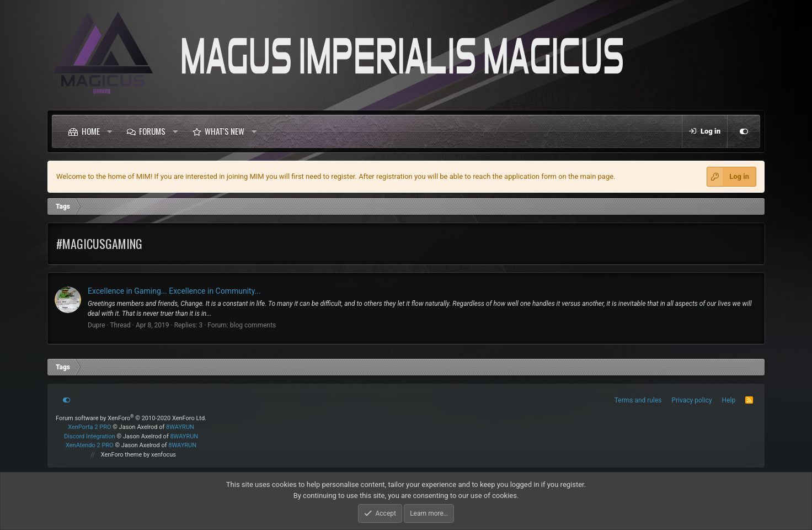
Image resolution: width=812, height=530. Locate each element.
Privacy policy (691, 400)
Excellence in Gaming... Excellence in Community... (174, 291)
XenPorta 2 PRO (89, 427)
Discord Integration (90, 436)
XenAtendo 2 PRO (90, 445)
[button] (110, 131)
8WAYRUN (180, 427)
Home (91, 131)
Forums (152, 131)
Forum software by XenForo (131, 418)
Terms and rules (638, 400)
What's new (225, 131)
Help (729, 400)
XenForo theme (122, 455)
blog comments (253, 325)
